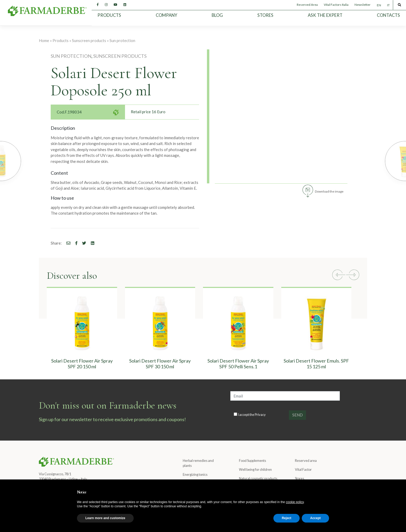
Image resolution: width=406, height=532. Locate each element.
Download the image (329, 191)
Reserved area (306, 461)
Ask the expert (325, 15)
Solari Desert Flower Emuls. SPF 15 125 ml (316, 364)
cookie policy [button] (295, 502)
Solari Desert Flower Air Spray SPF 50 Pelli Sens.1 (238, 364)
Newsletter (363, 5)
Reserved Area (307, 5)
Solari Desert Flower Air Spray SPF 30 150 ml (160, 364)
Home (44, 40)
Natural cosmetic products (258, 478)
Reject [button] (287, 518)
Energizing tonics (195, 474)
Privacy (260, 415)
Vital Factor (303, 469)
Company (166, 15)
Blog (217, 15)
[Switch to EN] (379, 5)
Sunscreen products (89, 40)
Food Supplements (253, 461)
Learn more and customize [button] (105, 518)
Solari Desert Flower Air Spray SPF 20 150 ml (82, 364)
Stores (265, 15)
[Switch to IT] (388, 5)
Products (109, 15)
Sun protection (122, 40)
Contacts (388, 15)
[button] (339, 276)
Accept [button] (315, 518)
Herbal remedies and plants (198, 463)
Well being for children (255, 469)
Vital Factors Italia (336, 5)
